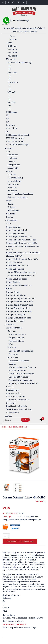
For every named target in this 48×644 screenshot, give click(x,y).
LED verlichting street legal (20, 194)
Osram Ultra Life (14, 262)
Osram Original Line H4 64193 (17, 427)
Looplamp (11, 403)
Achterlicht (12, 128)
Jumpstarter (13, 184)
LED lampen (12, 112)
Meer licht (12, 72)
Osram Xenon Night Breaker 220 (21, 240)
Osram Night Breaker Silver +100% (22, 259)
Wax (11, 344)
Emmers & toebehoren (19, 361)
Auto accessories (14, 393)
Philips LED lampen (16, 315)
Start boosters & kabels (17, 406)
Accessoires (10, 324)
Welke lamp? (11, 220)
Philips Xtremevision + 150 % (20, 302)
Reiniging (13, 354)
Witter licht (13, 82)
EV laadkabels (13, 412)
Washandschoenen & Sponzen (22, 367)
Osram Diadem (13, 282)
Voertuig (9, 148)
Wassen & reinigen (17, 334)
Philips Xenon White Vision (19, 311)
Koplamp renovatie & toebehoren (24, 383)
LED (7, 132)
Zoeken (25, 420)
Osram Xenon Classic (16, 233)
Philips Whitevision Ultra (18, 308)
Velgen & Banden (16, 338)
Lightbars (12, 175)
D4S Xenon (13, 56)
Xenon (9, 43)
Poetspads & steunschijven (21, 380)
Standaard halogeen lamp (19, 62)
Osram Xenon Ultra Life (17, 266)
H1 (7, 115)
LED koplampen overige (17, 145)
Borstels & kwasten (17, 370)
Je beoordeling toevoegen (14, 624)
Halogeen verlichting (17, 197)
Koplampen (13, 155)
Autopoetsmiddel (14, 328)
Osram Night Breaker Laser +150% (22, 243)
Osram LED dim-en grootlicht (21, 275)
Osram (8, 223)
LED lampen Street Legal (18, 135)
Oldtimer (11, 214)
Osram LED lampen (15, 269)
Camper (10, 171)
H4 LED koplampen (15, 141)
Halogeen (11, 59)
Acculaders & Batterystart (18, 400)
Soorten (13, 39)
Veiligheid (12, 191)
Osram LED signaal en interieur (22, 272)
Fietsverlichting (15, 178)
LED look (12, 92)
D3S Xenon (12, 53)
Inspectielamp (14, 181)
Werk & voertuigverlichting (19, 409)
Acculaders (12, 187)
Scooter (10, 217)
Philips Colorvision (15, 321)
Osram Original (13, 227)
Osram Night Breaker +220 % (19, 237)
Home (13, 36)
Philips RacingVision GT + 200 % (21, 298)
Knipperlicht (14, 165)
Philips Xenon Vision (16, 295)
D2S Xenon (12, 49)
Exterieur (12, 331)
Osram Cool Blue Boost (16, 279)
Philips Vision (13, 292)
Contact (8, 416)
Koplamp (10, 125)
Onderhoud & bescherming (21, 351)
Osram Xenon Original (17, 230)
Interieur (12, 347)
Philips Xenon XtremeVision (20, 305)
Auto (8, 151)
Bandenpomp (12, 390)
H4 (10, 69)
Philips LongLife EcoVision (19, 318)
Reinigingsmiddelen (16, 396)
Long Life (12, 102)
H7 (10, 66)
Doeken (12, 364)
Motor (9, 201)
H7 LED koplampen (15, 138)
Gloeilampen (14, 210)
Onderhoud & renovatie (19, 377)
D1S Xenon (12, 46)
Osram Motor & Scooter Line (19, 285)
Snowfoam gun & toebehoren (22, 374)
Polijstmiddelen (16, 341)
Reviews (41, 501)
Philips (8, 289)
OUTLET (10, 387)
